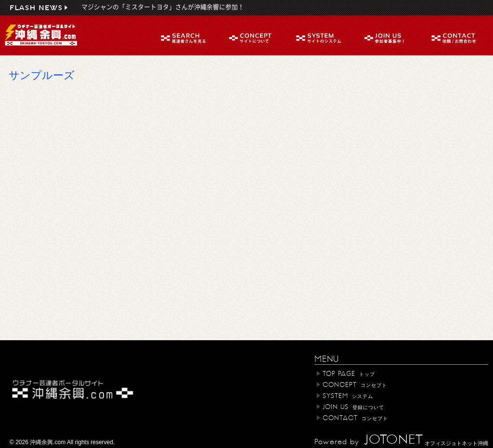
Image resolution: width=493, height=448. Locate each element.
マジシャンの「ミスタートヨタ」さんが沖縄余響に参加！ (163, 7)
